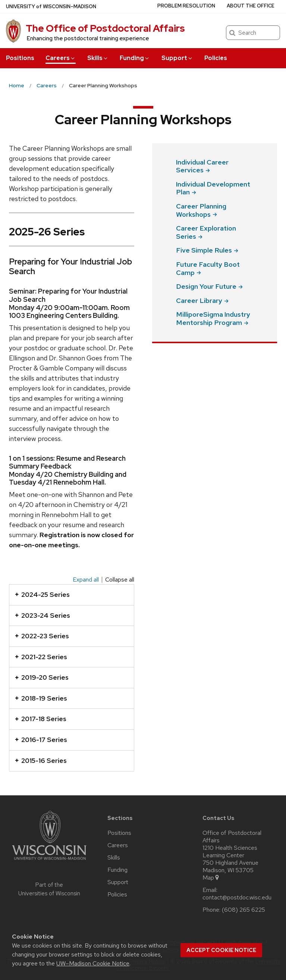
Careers (61, 58)
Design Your (209, 286)
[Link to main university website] (49, 861)
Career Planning (201, 210)
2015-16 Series (41, 760)
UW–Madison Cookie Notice (93, 963)
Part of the (49, 889)
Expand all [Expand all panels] (86, 580)
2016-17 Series (41, 740)
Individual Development (213, 188)
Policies (216, 58)
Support (177, 58)
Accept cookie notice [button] (221, 950)
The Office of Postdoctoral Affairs (105, 28)
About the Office (251, 6)
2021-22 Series (41, 657)
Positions (20, 58)
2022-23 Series (42, 636)
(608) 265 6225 (243, 910)
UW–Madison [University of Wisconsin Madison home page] (51, 7)
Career (202, 300)
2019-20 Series (42, 677)
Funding (135, 58)
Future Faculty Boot (208, 268)
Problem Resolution (186, 6)
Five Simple (207, 250)
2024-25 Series (42, 594)
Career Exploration (206, 232)
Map (211, 878)
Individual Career (202, 166)
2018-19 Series (41, 698)
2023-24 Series (43, 615)
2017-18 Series (41, 719)
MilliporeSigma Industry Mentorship (213, 318)
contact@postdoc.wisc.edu (237, 898)
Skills (98, 58)
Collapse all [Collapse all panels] (120, 580)
